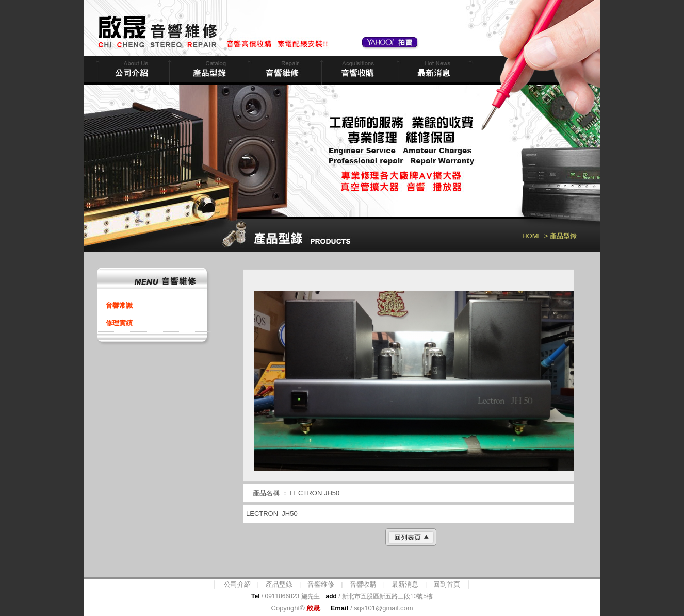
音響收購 (359, 70)
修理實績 (119, 323)
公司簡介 (132, 70)
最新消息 (433, 70)
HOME (532, 236)
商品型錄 (208, 70)
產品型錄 (279, 584)
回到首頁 (447, 584)
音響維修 (284, 70)
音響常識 (119, 305)
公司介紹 (237, 584)
